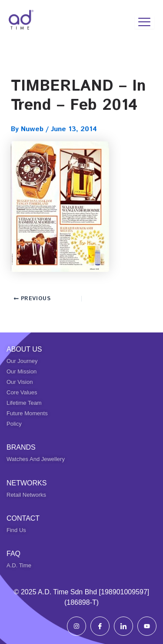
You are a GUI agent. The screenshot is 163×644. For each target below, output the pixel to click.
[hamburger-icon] (145, 22)
